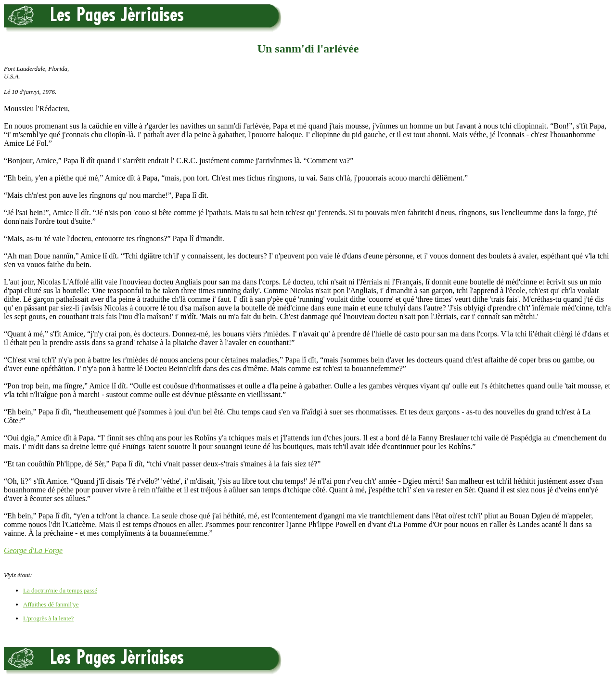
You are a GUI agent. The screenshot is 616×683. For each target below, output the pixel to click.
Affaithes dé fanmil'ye (51, 604)
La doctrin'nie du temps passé (60, 590)
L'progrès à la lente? (48, 618)
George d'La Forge (33, 550)
